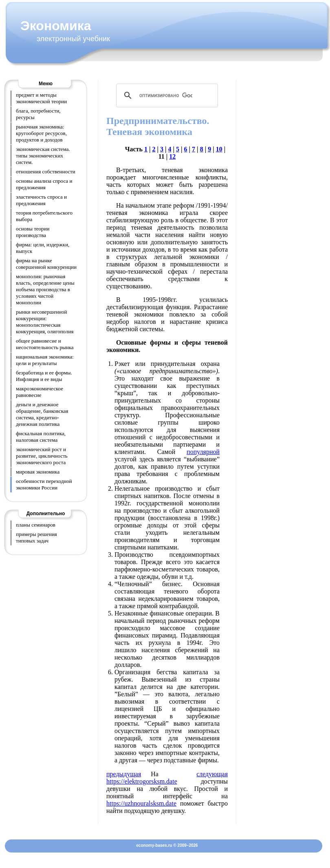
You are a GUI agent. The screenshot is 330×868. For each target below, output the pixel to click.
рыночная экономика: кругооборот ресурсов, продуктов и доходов (41, 133)
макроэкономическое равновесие (40, 392)
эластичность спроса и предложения (41, 200)
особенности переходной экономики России (44, 484)
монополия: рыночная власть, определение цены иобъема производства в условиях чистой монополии (45, 289)
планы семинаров (36, 525)
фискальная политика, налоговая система (41, 437)
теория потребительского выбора (44, 216)
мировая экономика (38, 472)
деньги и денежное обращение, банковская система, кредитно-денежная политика (42, 414)
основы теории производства (33, 232)
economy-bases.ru (154, 845)
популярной (203, 452)
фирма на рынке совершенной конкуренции (46, 264)
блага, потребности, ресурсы (38, 114)
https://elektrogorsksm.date (142, 781)
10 (219, 149)
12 (172, 156)
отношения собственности (46, 172)
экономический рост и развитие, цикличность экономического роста (42, 456)
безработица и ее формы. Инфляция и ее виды (44, 376)
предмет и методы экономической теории (41, 98)
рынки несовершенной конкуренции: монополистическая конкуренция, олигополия (45, 322)
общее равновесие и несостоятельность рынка (45, 344)
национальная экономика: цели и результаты (45, 360)
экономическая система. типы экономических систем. (43, 156)
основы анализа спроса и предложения (44, 184)
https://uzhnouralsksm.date (141, 803)
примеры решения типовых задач (36, 537)
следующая (212, 774)
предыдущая (124, 774)
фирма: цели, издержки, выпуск (43, 248)
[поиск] (166, 95)
